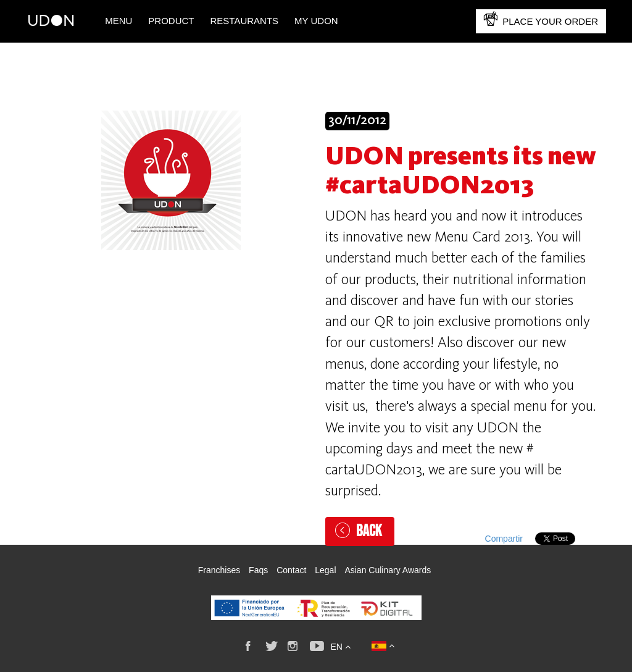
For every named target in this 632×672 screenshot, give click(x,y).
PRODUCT (171, 21)
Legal (325, 570)
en (340, 647)
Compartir (504, 539)
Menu (118, 21)
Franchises (219, 570)
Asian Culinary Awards (388, 570)
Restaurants (245, 21)
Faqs (258, 570)
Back (369, 531)
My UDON (316, 21)
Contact (291, 570)
